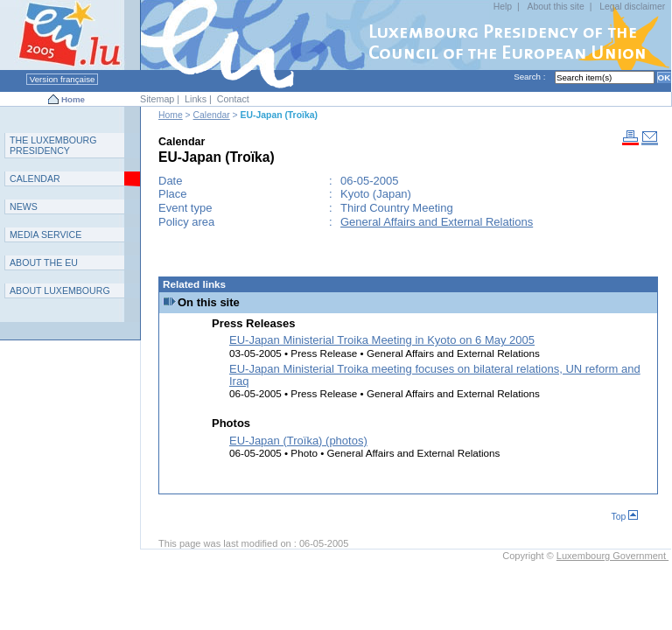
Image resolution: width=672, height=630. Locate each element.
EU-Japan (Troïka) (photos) (298, 441)
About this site (555, 7)
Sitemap (157, 99)
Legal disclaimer (632, 7)
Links (196, 99)
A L (60, 290)
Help (503, 7)
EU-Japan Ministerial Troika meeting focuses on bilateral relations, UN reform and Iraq (435, 375)
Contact (233, 99)
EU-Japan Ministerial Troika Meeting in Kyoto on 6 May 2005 (382, 340)
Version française (62, 79)
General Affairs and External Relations (437, 222)
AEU (44, 262)
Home (73, 99)
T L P (53, 145)
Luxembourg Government (612, 556)
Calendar (212, 115)
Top (625, 517)
